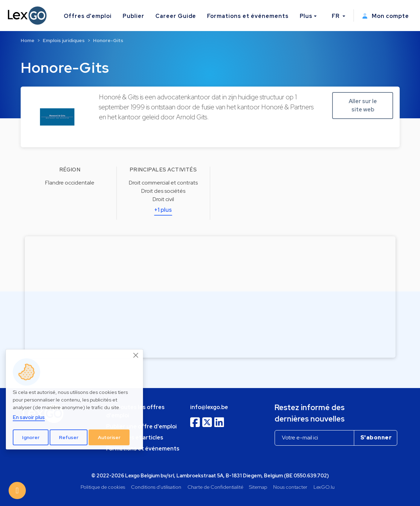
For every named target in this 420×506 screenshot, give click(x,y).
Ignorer (31, 437)
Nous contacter (290, 487)
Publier (134, 16)
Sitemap (258, 487)
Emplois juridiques (64, 40)
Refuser (69, 437)
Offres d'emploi (88, 16)
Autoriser (109, 437)
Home (28, 40)
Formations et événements (248, 16)
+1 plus (163, 210)
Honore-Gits (108, 40)
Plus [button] (306, 16)
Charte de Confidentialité (215, 487)
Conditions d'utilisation (156, 487)
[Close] (136, 355)
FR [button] (336, 16)
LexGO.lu (324, 487)
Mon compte (386, 16)
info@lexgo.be (209, 407)
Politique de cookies (103, 487)
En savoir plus (29, 417)
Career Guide (176, 16)
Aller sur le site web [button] (363, 105)
